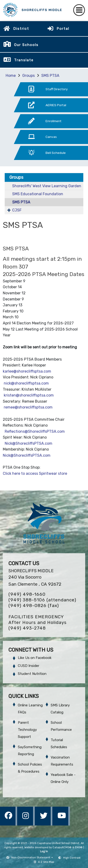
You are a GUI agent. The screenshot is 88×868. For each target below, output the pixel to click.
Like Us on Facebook (35, 658)
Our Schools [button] (26, 45)
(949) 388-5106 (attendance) (42, 600)
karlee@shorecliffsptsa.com (27, 371)
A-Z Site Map (44, 862)
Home (11, 76)
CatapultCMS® (62, 847)
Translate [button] (24, 60)
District (21, 29)
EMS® (79, 847)
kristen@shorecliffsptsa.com (30, 395)
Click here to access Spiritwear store (35, 473)
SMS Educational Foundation (38, 194)
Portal (63, 29)
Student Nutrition (32, 674)
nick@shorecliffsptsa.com (27, 383)
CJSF (17, 210)
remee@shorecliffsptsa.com (28, 407)
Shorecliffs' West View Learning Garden (47, 186)
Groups (29, 76)
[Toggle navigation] (79, 10)
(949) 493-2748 (27, 628)
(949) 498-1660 (27, 594)
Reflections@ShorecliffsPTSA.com (35, 431)
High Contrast (72, 858)
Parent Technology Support (27, 730)
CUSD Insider (29, 666)
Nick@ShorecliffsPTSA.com (29, 443)
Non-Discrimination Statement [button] (31, 858)
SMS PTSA (50, 76)
